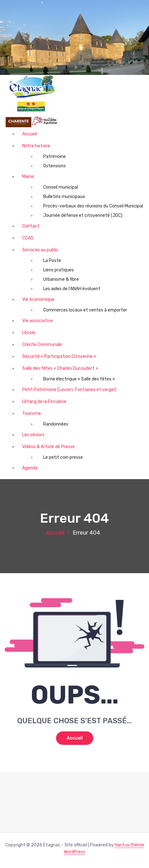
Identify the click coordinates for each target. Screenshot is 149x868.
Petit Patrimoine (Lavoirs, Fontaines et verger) (69, 390)
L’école (29, 333)
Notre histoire (36, 146)
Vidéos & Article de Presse (49, 447)
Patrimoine (54, 157)
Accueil (30, 134)
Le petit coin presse (63, 457)
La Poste (52, 261)
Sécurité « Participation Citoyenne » (59, 356)
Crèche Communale (42, 345)
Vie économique (38, 299)
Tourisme (32, 413)
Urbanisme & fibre (61, 279)
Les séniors (33, 435)
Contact (31, 226)
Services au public (40, 250)
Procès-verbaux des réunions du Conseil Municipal (93, 206)
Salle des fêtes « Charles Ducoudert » (60, 368)
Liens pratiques (59, 270)
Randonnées (56, 424)
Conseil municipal (61, 187)
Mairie (28, 177)
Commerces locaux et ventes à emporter (85, 310)
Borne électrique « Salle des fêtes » (79, 379)
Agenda (30, 468)
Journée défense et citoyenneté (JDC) (83, 215)
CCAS (28, 238)
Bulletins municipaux (64, 197)
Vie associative (38, 321)
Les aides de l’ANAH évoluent (72, 289)
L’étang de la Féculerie (44, 402)
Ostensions (54, 166)
